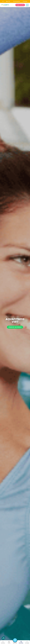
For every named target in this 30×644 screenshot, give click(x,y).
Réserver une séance (15, 327)
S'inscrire (25, 1)
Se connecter (17, 1)
